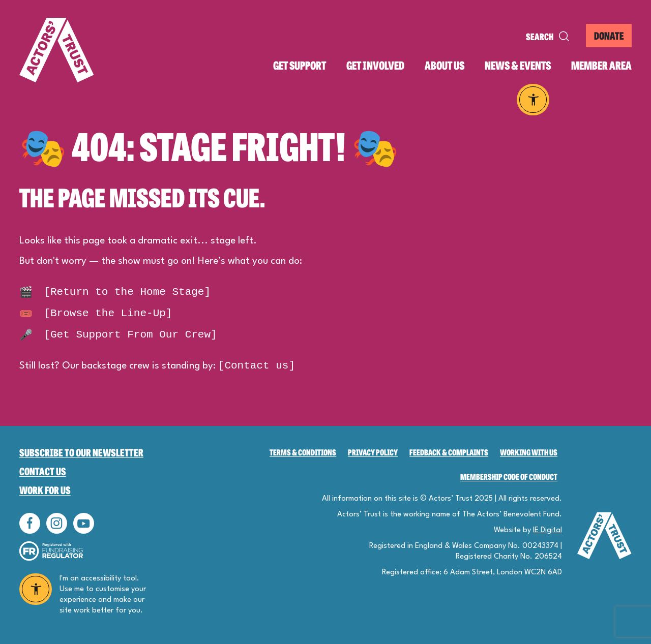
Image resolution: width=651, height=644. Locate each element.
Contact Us (43, 471)
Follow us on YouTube (84, 523)
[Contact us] (257, 366)
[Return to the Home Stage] (115, 292)
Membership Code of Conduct (509, 477)
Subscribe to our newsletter (81, 452)
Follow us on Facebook (30, 523)
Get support (300, 65)
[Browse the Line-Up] (96, 313)
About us (445, 65)
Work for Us (45, 490)
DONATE (609, 35)
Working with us (529, 452)
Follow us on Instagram (57, 523)
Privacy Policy (373, 452)
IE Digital (548, 530)
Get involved (375, 65)
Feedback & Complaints (449, 452)
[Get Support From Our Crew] (118, 335)
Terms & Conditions (303, 452)
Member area (601, 65)
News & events (518, 65)
